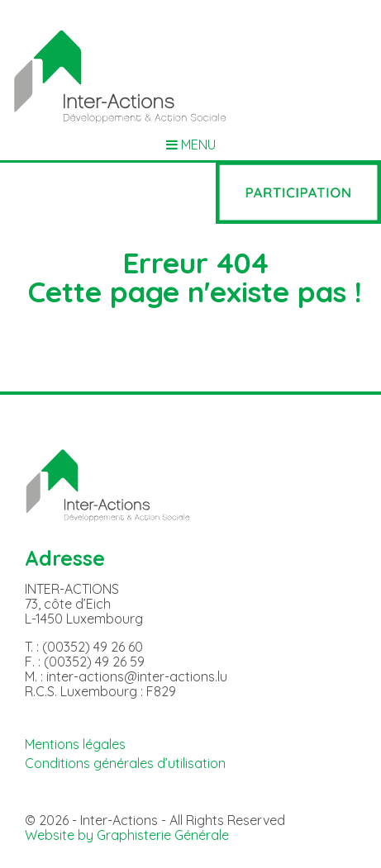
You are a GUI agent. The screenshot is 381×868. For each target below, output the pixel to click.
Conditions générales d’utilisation (125, 763)
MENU (191, 145)
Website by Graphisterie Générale (127, 835)
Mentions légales (75, 744)
